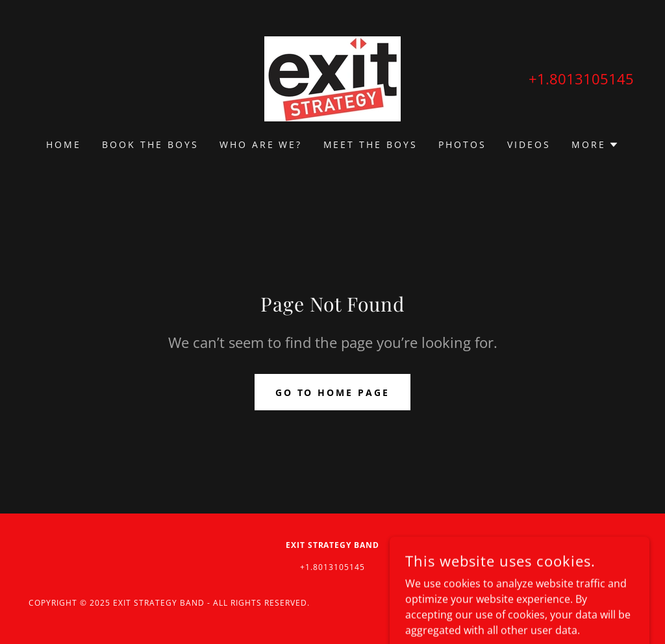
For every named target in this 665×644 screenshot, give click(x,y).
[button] (595, 145)
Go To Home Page (333, 392)
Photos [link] (462, 144)
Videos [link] (529, 144)
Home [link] (64, 144)
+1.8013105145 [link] (581, 79)
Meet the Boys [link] (371, 144)
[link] (332, 78)
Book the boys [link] (150, 144)
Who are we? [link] (261, 144)
